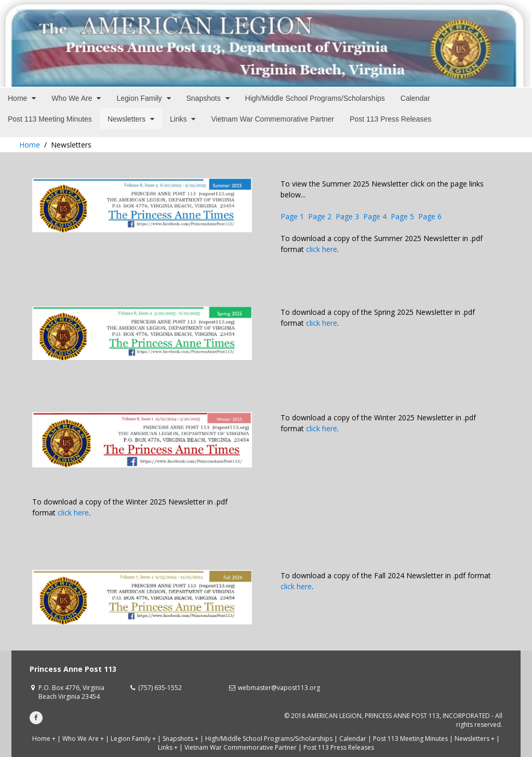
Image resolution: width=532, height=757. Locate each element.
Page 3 (347, 216)
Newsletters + (475, 739)
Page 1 (292, 216)
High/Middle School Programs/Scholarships (269, 739)
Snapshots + (181, 739)
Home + (44, 739)
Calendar (353, 739)
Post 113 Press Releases (339, 747)
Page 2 (320, 216)
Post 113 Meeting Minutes (410, 739)
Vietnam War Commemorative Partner (241, 747)
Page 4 (375, 216)
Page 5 (402, 216)
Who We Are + (83, 739)
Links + (168, 747)
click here (322, 249)
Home (30, 145)
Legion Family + (133, 739)
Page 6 (430, 216)
